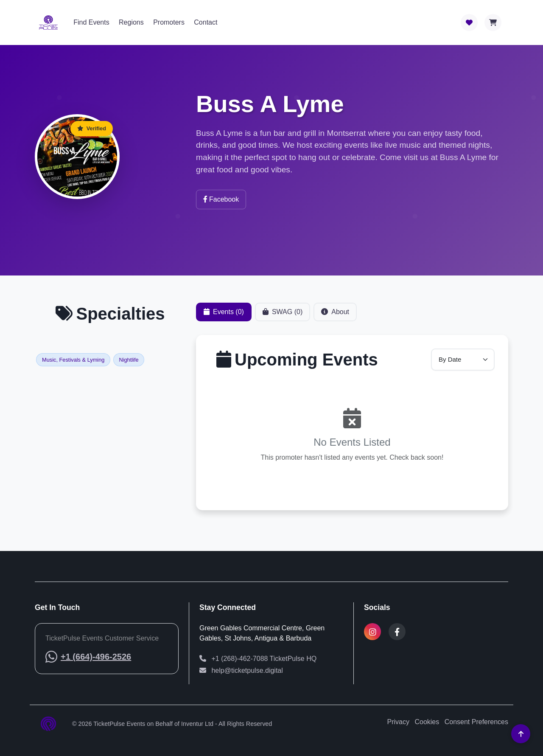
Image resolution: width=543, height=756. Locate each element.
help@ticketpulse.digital (241, 670)
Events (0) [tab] (224, 314)
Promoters (169, 22)
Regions (131, 22)
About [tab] (335, 314)
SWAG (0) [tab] (283, 314)
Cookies (427, 722)
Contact (206, 22)
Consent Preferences (476, 722)
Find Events (91, 22)
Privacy (398, 722)
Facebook (221, 199)
